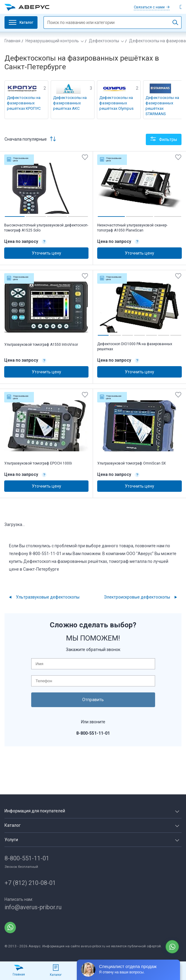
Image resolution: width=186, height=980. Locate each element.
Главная (12, 41)
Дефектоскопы (104, 41)
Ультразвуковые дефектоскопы (48, 597)
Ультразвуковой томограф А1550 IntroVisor (41, 345)
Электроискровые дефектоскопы (137, 597)
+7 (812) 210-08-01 (30, 883)
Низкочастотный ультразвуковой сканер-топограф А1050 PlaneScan (132, 228)
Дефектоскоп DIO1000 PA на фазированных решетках (135, 347)
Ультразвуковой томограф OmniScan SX (132, 463)
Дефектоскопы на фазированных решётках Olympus (116, 103)
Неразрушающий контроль (52, 41)
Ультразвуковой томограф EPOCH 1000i (38, 463)
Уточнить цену (46, 253)
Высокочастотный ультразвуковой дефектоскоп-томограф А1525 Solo (46, 228)
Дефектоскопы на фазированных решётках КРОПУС (24, 103)
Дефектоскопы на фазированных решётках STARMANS (162, 106)
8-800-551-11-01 (27, 858)
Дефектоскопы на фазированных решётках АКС (70, 103)
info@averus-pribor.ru (33, 907)
